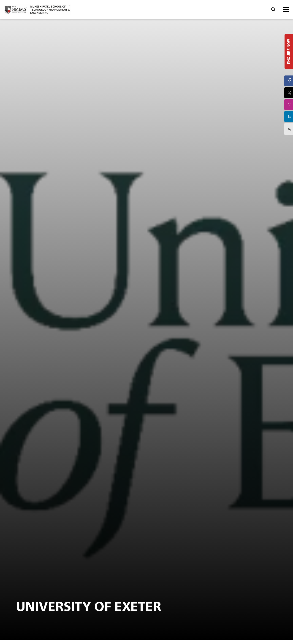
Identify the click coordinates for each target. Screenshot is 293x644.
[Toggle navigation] (286, 9)
